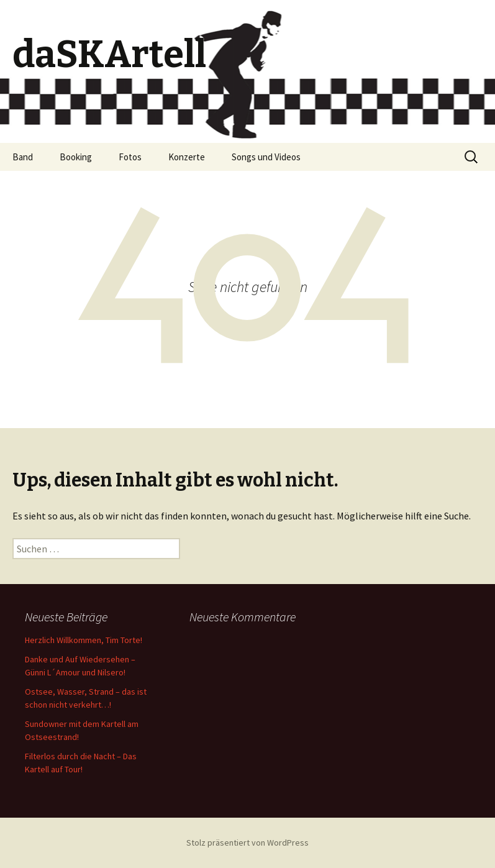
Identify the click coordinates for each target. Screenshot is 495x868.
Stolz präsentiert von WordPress (247, 843)
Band (23, 157)
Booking (76, 157)
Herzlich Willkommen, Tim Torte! (84, 640)
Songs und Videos (266, 157)
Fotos (130, 157)
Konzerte (187, 157)
